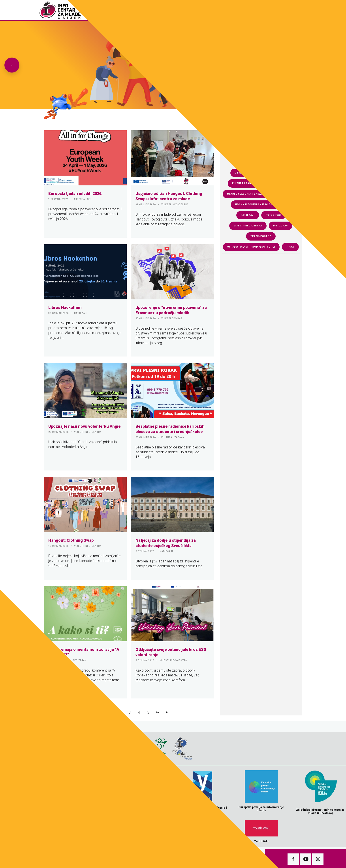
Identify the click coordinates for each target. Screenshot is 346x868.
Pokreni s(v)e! (273, 10)
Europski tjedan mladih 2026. (75, 193)
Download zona (214, 10)
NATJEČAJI (81, 313)
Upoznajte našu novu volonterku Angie (84, 426)
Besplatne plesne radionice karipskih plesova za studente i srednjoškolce (170, 429)
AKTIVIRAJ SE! (83, 199)
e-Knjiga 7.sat (244, 10)
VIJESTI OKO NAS (172, 318)
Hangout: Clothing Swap (71, 540)
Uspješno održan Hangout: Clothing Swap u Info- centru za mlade (169, 196)
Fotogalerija (185, 10)
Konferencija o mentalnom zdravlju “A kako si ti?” (84, 652)
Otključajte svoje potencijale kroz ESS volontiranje (171, 652)
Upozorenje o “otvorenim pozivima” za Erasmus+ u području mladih (171, 310)
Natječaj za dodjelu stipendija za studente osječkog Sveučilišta (166, 543)
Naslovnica (159, 10)
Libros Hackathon (65, 307)
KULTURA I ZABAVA (173, 437)
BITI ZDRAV (79, 660)
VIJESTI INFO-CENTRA (175, 204)
